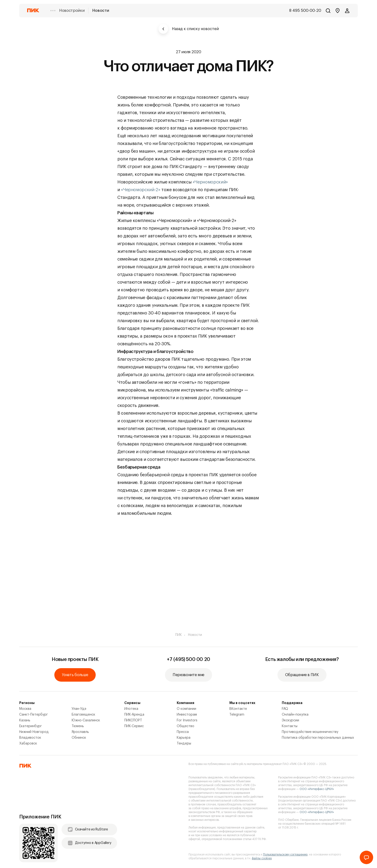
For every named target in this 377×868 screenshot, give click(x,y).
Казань (25, 720)
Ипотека (131, 709)
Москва (25, 709)
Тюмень (78, 726)
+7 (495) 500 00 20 (188, 659)
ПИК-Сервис (134, 726)
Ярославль (80, 732)
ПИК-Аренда (134, 715)
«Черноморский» (210, 182)
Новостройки (72, 11)
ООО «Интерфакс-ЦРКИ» (317, 789)
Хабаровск (28, 744)
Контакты (290, 726)
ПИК (179, 635)
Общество (185, 726)
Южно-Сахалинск (86, 720)
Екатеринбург (31, 726)
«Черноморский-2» (141, 190)
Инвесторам (187, 715)
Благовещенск (83, 715)
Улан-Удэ (79, 709)
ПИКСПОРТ (133, 720)
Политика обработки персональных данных (318, 738)
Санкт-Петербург (34, 715)
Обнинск (79, 738)
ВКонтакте (238, 709)
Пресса (183, 732)
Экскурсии (290, 720)
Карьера (184, 738)
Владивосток (30, 738)
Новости (101, 11)
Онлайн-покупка (295, 715)
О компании (186, 709)
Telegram (237, 715)
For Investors (187, 720)
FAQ (285, 709)
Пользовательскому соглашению (285, 855)
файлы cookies (262, 858)
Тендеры (184, 744)
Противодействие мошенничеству (310, 732)
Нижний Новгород (34, 732)
